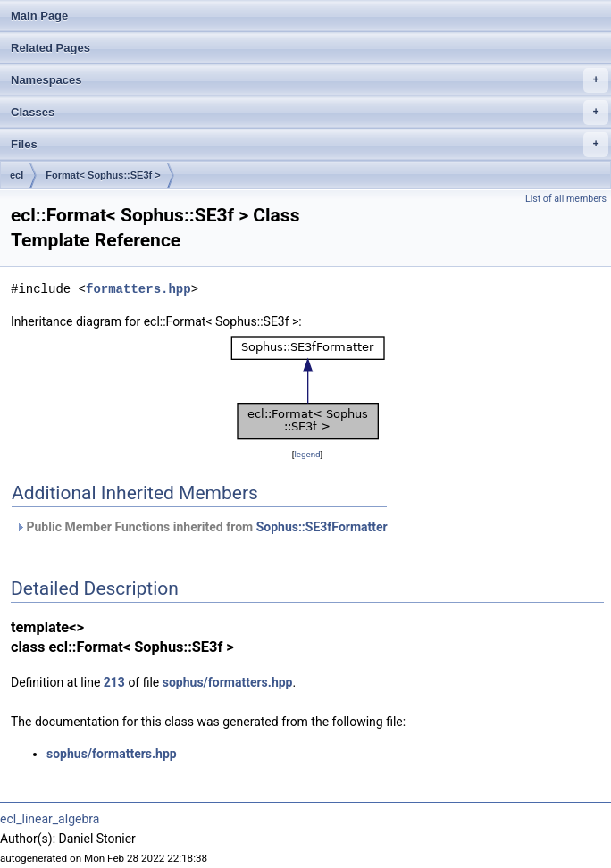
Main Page (39, 16)
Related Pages (50, 48)
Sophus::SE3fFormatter (322, 527)
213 (114, 682)
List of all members (566, 199)
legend (307, 454)
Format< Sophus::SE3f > (103, 175)
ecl (17, 175)
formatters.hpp (138, 289)
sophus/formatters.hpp (228, 682)
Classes (310, 113)
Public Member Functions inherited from (201, 527)
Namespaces (310, 80)
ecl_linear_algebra (50, 819)
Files (310, 145)
